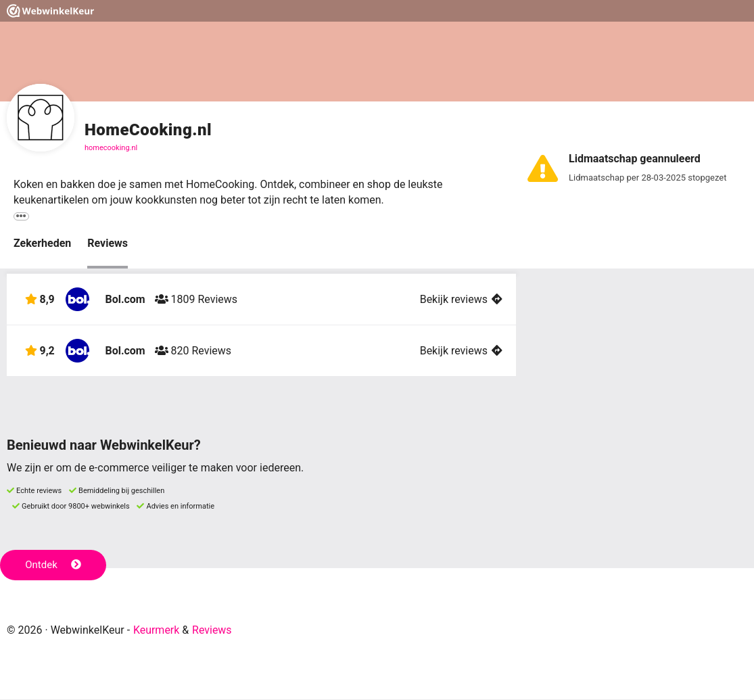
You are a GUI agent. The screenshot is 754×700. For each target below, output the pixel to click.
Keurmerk (157, 631)
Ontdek (53, 566)
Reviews (108, 244)
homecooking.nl (111, 148)
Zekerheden (42, 244)
